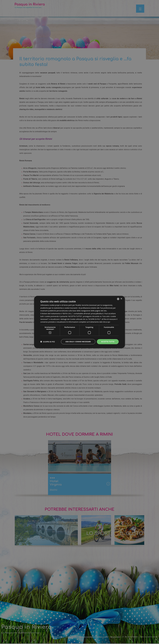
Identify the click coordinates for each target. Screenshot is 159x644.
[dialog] (79, 322)
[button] (48, 342)
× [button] (121, 299)
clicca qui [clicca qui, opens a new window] (106, 322)
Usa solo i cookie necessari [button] (78, 342)
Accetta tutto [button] (108, 342)
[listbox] (118, 299)
